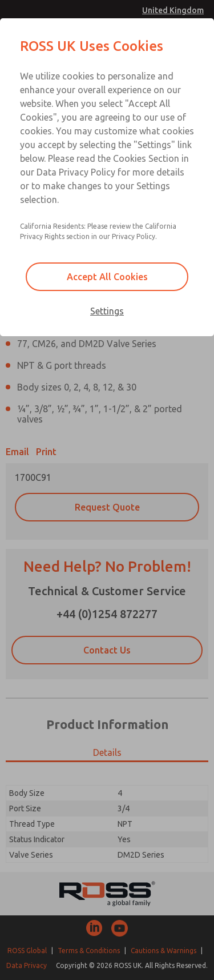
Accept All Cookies (107, 277)
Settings (107, 311)
